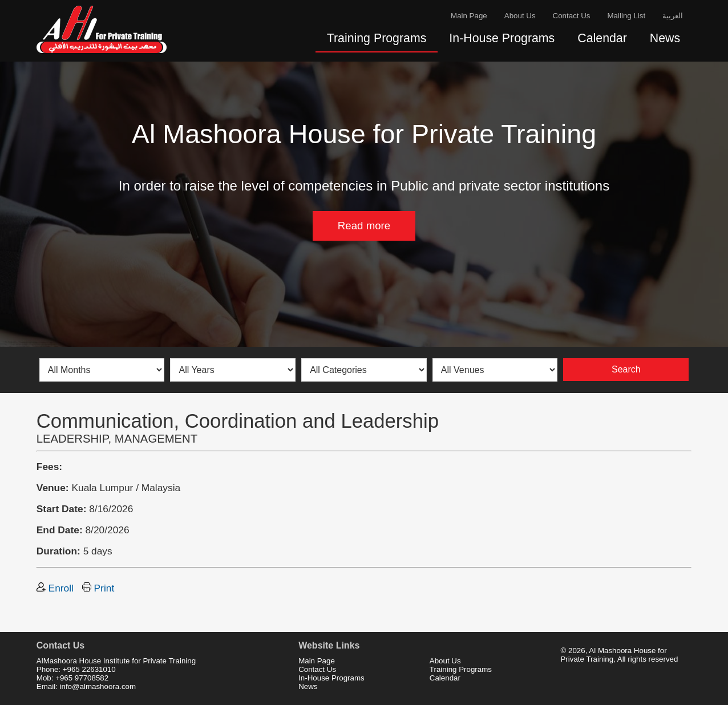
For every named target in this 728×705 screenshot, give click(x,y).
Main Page (469, 16)
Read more (364, 226)
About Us (520, 16)
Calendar (602, 38)
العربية (673, 16)
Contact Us (572, 16)
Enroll (55, 588)
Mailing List (627, 16)
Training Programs (377, 38)
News (665, 38)
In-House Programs (502, 38)
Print (98, 588)
